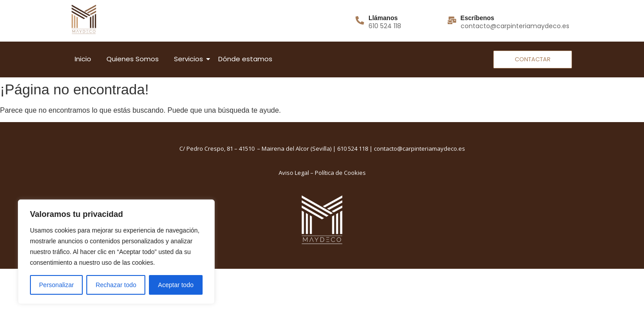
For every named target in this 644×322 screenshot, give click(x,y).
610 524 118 (353, 148)
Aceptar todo (176, 285)
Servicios (190, 59)
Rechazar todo (116, 285)
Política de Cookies (340, 173)
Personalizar (56, 285)
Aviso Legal (294, 173)
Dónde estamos (245, 59)
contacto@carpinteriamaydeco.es (419, 148)
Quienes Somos (133, 59)
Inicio (83, 59)
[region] (116, 252)
